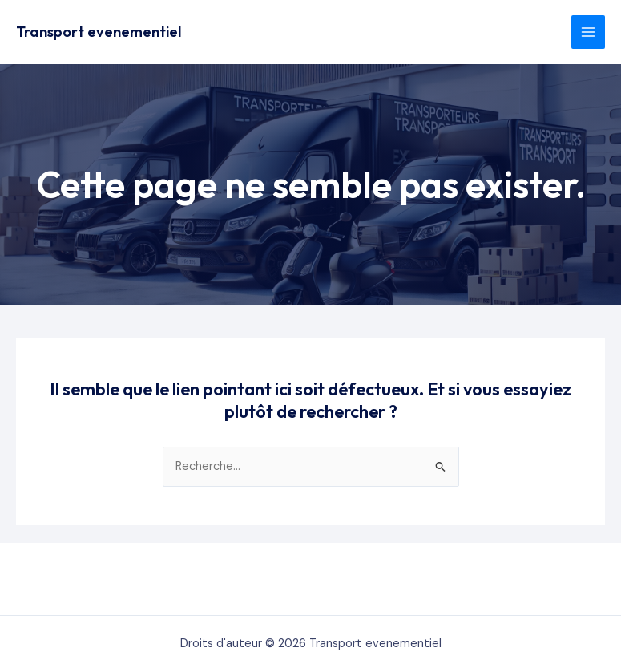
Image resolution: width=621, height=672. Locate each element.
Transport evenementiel (99, 32)
